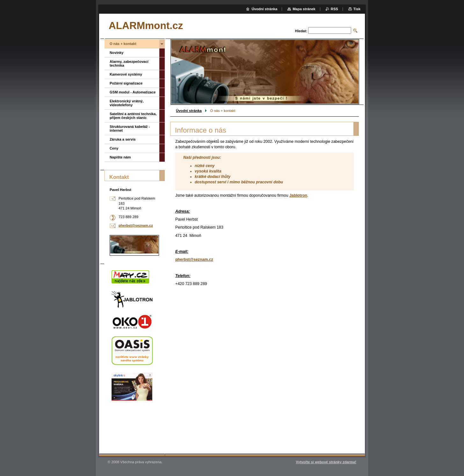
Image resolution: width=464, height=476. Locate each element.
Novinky (117, 53)
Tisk (357, 9)
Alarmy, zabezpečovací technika (129, 63)
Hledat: (301, 31)
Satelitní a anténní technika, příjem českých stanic (133, 116)
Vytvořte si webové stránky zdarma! (326, 462)
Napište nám (120, 157)
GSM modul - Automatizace (133, 92)
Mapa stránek (304, 9)
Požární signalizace (126, 83)
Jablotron (298, 195)
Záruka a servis (123, 139)
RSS (334, 9)
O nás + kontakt (123, 44)
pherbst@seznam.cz (194, 260)
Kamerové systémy (126, 74)
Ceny (114, 148)
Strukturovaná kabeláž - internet (130, 128)
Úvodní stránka (189, 111)
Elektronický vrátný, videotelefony (127, 103)
